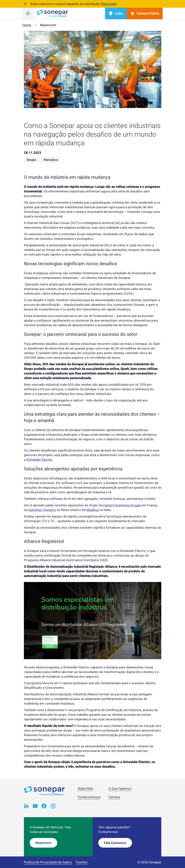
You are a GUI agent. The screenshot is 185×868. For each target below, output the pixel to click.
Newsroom (43, 843)
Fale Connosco (115, 843)
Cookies (82, 862)
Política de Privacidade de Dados (48, 862)
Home (27, 25)
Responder (109, 4)
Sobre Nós (85, 789)
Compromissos (89, 797)
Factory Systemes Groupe (122, 505)
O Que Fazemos (120, 789)
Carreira (114, 797)
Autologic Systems (42, 510)
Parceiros (51, 160)
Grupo (31, 160)
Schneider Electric (40, 460)
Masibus (93, 510)
